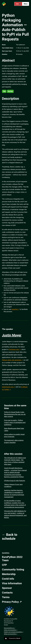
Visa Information (12, 583)
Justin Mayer (12, 335)
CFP (4, 565)
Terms (6, 597)
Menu (26, 4)
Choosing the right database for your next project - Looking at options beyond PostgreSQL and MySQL (15, 514)
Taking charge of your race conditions (13, 485)
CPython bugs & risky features (15, 480)
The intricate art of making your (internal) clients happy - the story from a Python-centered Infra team (15, 461)
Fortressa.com (14, 349)
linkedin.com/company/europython (13, 632)
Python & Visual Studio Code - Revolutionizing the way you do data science (15, 414)
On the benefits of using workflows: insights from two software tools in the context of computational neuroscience (15, 504)
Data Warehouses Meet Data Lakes (14, 429)
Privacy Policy (10, 602)
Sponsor (7, 588)
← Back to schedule (10, 536)
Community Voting (13, 569)
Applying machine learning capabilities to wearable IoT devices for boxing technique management (14, 493)
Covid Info (8, 579)
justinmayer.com (8, 387)
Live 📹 (18, 4)
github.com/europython (10, 634)
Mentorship (9, 574)
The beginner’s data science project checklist (14, 441)
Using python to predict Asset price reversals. (14, 435)
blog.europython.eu (9, 628)
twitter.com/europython (10, 630)
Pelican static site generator (12, 360)
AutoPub (15, 309)
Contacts (7, 592)
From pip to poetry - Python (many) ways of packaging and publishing (15, 422)
